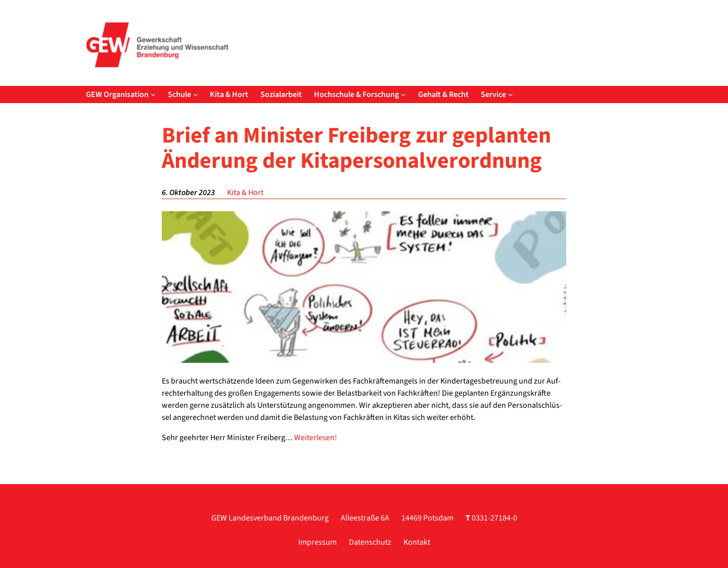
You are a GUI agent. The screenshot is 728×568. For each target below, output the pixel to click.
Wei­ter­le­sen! (316, 438)
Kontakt (417, 542)
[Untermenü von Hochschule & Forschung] (403, 94)
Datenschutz (370, 542)
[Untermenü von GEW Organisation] (153, 94)
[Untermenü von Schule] (196, 94)
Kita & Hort (245, 193)
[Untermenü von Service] (511, 94)
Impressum (317, 542)
